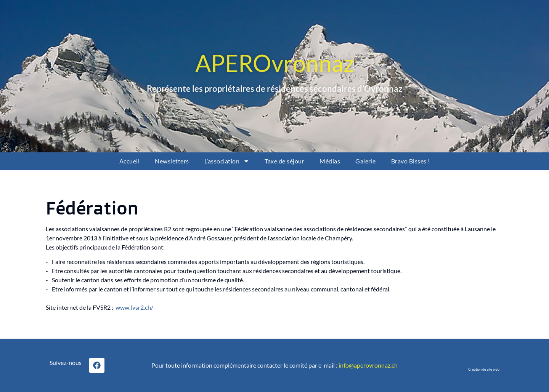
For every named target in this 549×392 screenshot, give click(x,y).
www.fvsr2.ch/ (134, 307)
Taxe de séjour (284, 161)
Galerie (366, 161)
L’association (227, 161)
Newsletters (172, 161)
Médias (330, 161)
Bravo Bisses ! (411, 161)
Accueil (130, 161)
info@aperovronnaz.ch (368, 365)
